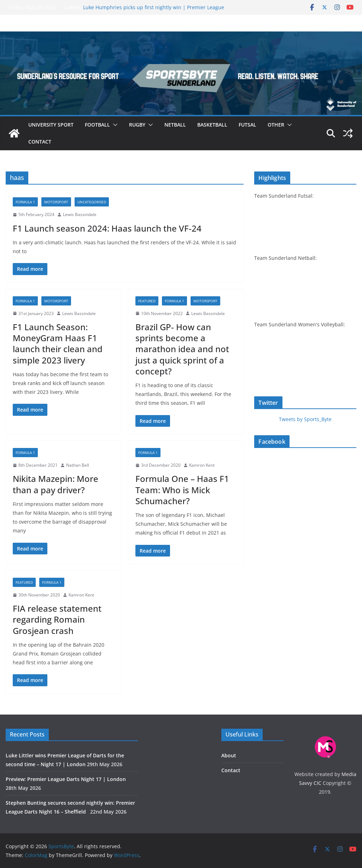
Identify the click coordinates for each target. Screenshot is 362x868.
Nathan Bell (78, 465)
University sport (51, 125)
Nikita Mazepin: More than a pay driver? (56, 484)
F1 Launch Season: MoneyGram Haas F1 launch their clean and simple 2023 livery (58, 343)
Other (276, 125)
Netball (175, 125)
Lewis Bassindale (80, 214)
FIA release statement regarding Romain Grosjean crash (57, 619)
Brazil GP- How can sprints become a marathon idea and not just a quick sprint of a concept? (182, 349)
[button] (114, 125)
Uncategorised (92, 202)
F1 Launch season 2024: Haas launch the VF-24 (107, 228)
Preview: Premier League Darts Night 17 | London (66, 779)
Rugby (137, 125)
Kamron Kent (202, 465)
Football (97, 125)
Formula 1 (25, 202)
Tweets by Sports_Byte (305, 419)
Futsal (247, 125)
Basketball (212, 125)
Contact (40, 142)
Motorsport (56, 202)
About (229, 755)
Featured (147, 301)
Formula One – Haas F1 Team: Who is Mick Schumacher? (182, 490)
